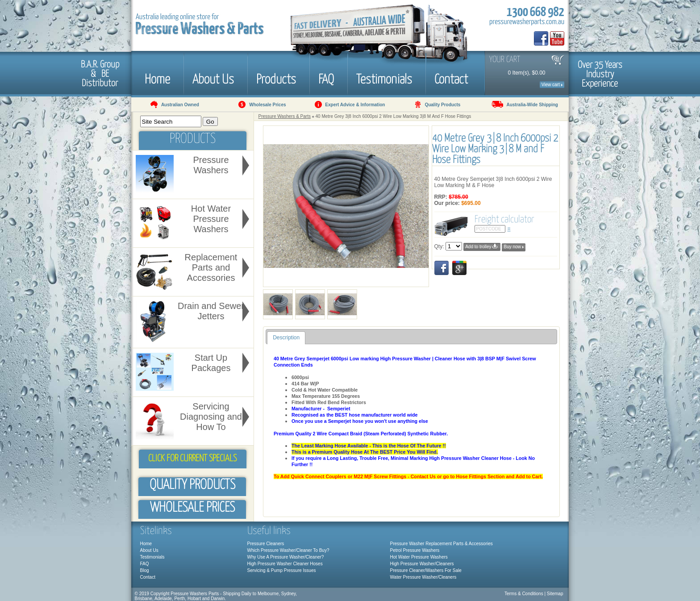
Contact (451, 78)
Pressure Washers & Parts (285, 116)
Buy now (513, 247)
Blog (145, 570)
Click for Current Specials (192, 459)
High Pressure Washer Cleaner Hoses (285, 564)
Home (157, 78)
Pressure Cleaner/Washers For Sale (426, 570)
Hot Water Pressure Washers (419, 557)
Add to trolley (482, 246)
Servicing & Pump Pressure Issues (282, 570)
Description (286, 338)
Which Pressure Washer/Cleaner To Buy (287, 550)
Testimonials (384, 78)
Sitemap (555, 594)
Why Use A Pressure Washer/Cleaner (284, 557)
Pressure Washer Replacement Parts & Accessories (442, 544)
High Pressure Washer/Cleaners (422, 564)
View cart (552, 85)
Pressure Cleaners (266, 544)
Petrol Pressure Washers (415, 550)
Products (276, 78)
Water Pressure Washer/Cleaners (423, 577)
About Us (213, 78)
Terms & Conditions (524, 594)
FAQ (326, 78)
